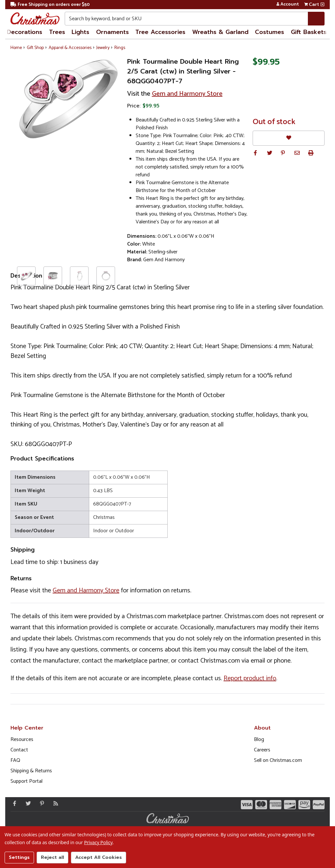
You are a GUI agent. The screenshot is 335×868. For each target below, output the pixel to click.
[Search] (316, 19)
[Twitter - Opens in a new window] (27, 803)
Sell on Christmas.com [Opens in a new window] (278, 760)
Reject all (52, 857)
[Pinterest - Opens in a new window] (41, 803)
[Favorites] (289, 138)
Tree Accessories (160, 32)
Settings (19, 857)
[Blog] (54, 803)
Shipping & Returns (31, 771)
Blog (259, 739)
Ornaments (112, 32)
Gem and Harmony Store (187, 94)
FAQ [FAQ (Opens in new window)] (15, 760)
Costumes (269, 32)
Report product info (250, 678)
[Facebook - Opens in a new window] (13, 803)
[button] (255, 153)
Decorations (25, 32)
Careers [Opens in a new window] (262, 750)
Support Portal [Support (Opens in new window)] (26, 781)
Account (287, 5)
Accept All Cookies (99, 857)
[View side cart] (322, 5)
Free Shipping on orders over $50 (50, 5)
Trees (57, 32)
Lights (80, 32)
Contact (19, 750)
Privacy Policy (98, 842)
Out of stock (274, 122)
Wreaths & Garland (220, 32)
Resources (22, 739)
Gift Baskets (309, 32)
